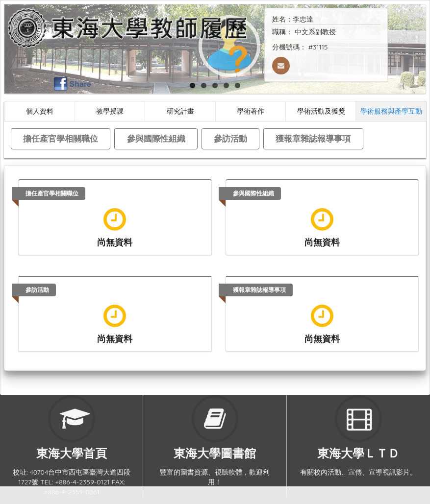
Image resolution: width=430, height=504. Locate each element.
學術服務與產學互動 (391, 111)
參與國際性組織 (156, 138)
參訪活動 (230, 138)
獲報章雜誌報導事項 (313, 138)
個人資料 (40, 111)
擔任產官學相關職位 (61, 138)
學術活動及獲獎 (321, 111)
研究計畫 (180, 111)
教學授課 (110, 111)
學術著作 (251, 111)
